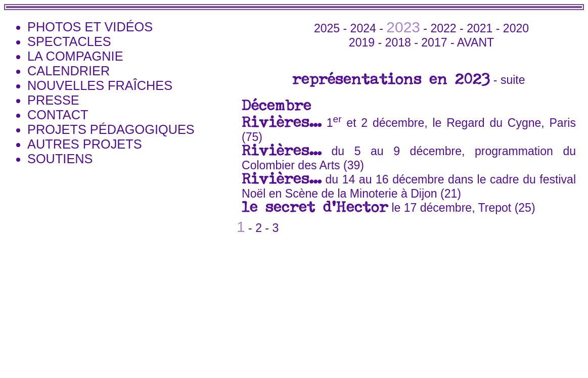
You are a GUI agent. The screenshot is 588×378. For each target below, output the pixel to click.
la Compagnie (75, 56)
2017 (434, 42)
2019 (362, 42)
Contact (58, 115)
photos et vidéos (90, 27)
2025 (327, 28)
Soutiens (60, 159)
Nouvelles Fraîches (100, 85)
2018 (398, 42)
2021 (480, 28)
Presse (53, 100)
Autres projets (85, 144)
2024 (363, 28)
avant (476, 42)
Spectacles (69, 41)
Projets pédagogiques (111, 129)
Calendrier (69, 71)
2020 (516, 28)
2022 (443, 28)
